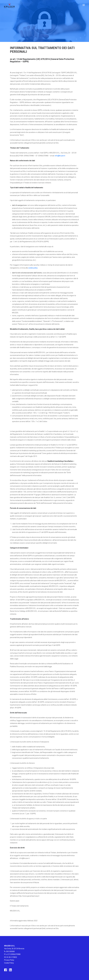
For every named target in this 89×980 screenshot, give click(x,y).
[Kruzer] (9, 5)
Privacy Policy (9, 960)
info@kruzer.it (60, 156)
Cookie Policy (9, 963)
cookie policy (33, 268)
